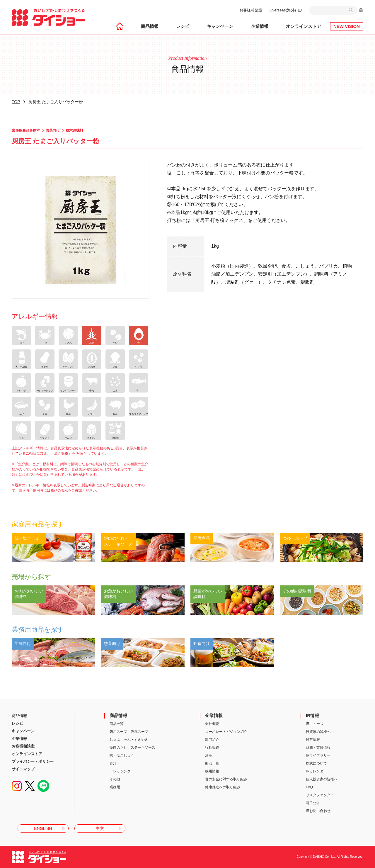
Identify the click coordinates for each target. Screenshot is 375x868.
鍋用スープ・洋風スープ (129, 732)
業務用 (115, 787)
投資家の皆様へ (318, 732)
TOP (16, 102)
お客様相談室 (251, 10)
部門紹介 (212, 740)
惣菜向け (53, 130)
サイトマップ (23, 769)
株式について (316, 763)
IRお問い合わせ (318, 811)
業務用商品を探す (26, 130)
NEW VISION (347, 26)
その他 (115, 779)
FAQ (309, 787)
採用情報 (212, 771)
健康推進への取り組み (223, 787)
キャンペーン (220, 26)
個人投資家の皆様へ (322, 779)
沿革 (209, 755)
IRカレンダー (316, 771)
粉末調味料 (74, 130)
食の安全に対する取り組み (226, 779)
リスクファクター (320, 795)
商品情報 (150, 26)
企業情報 (260, 26)
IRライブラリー (318, 755)
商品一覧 (117, 724)
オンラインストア (304, 26)
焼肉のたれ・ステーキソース (132, 748)
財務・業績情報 (318, 748)
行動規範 (212, 748)
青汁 (113, 763)
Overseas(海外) (283, 10)
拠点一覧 (212, 763)
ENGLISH (43, 828)
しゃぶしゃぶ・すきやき (129, 740)
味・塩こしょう (122, 755)
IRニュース (315, 724)
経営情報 (313, 740)
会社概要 (212, 724)
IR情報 (312, 715)
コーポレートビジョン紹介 (226, 732)
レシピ (183, 26)
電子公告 (313, 803)
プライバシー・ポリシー (33, 761)
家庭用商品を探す (38, 524)
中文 (100, 828)
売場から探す (31, 577)
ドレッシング (120, 771)
